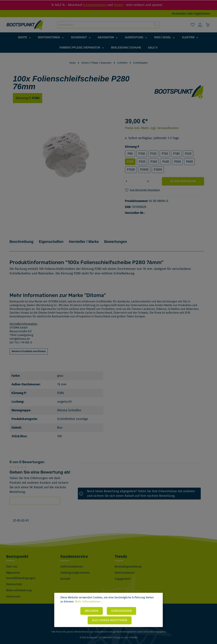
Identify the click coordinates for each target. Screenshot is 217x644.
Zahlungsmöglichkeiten (75, 568)
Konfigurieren (121, 611)
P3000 (158, 170)
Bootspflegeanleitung (128, 562)
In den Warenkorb (184, 181)
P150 (165, 154)
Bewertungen (130, 239)
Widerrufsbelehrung (19, 585)
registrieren (202, 14)
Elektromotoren (125, 568)
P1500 (131, 170)
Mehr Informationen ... (89, 602)
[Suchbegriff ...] (105, 25)
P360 (154, 162)
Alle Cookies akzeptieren (110, 620)
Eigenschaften (57, 239)
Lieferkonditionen (72, 562)
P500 (177, 162)
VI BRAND (133, 633)
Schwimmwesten (95, 5)
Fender (119, 5)
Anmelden (179, 14)
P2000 (144, 170)
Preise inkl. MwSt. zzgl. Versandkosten (152, 128)
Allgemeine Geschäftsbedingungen (21, 570)
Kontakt (65, 574)
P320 (142, 162)
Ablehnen (92, 611)
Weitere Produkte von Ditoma (29, 346)
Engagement (123, 574)
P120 (153, 154)
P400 (166, 162)
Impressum (13, 592)
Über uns (12, 562)
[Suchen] (156, 25)
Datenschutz (14, 579)
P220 (188, 154)
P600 (189, 162)
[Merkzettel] (193, 25)
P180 (176, 154)
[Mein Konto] (200, 25)
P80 (130, 154)
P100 (142, 154)
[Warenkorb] (208, 25)
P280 (130, 162)
